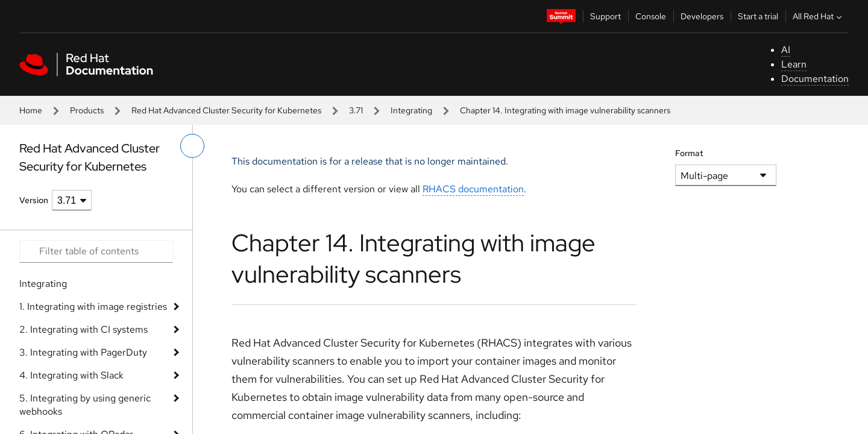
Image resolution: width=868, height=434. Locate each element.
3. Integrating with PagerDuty (83, 352)
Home (31, 110)
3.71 (356, 110)
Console (651, 16)
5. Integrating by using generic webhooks (85, 405)
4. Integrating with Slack (71, 375)
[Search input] (96, 251)
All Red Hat (819, 16)
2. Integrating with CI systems (83, 329)
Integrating (411, 110)
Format (689, 153)
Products (87, 110)
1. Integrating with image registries (93, 307)
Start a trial (758, 16)
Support (605, 16)
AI (786, 50)
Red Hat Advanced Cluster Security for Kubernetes (226, 110)
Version (34, 200)
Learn (794, 64)
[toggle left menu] (192, 146)
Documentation (815, 79)
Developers (702, 16)
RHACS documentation (473, 189)
